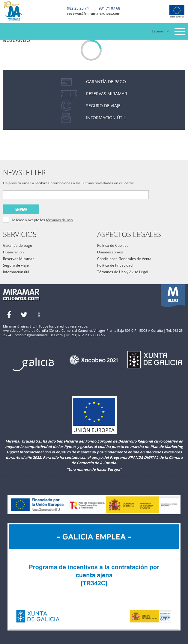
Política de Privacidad (115, 265)
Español (158, 31)
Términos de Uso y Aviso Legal (123, 272)
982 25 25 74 (78, 8)
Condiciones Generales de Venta (124, 259)
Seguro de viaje (16, 265)
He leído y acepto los (42, 220)
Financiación (13, 252)
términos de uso (59, 220)
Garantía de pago (18, 245)
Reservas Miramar (18, 259)
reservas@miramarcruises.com (94, 14)
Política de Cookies (113, 245)
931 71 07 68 (109, 9)
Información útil (16, 272)
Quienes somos (110, 252)
